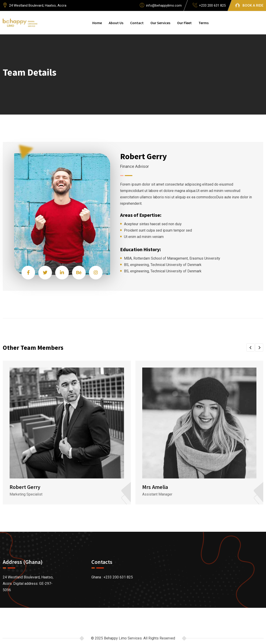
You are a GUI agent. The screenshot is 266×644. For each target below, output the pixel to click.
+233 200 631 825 (212, 5)
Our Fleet (184, 23)
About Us (116, 23)
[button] (251, 348)
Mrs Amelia (155, 487)
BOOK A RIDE (253, 5)
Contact (137, 23)
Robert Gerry (25, 487)
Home (97, 23)
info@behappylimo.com (164, 5)
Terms (204, 23)
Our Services (160, 23)
